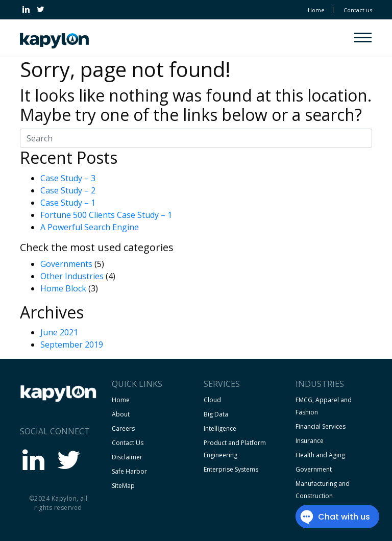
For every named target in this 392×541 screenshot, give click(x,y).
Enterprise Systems (231, 469)
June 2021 (59, 332)
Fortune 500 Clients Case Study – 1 (106, 215)
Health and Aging (320, 455)
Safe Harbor (129, 471)
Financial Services (321, 426)
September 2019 (72, 345)
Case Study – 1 (68, 203)
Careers (123, 428)
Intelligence (220, 428)
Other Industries (72, 276)
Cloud (212, 400)
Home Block (63, 288)
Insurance (310, 441)
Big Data (216, 414)
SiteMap (123, 486)
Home (316, 10)
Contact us (358, 10)
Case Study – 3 (68, 178)
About (121, 414)
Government (314, 469)
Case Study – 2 (68, 190)
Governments (66, 264)
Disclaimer (127, 457)
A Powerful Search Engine (90, 227)
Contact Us (128, 443)
